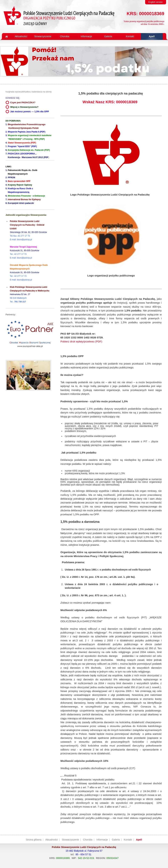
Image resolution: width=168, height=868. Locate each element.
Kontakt (128, 840)
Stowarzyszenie (70, 840)
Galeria (116, 840)
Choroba (88, 840)
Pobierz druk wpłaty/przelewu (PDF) (81, 341)
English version (156, 2)
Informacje (102, 840)
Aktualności (52, 840)
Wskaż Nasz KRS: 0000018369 (110, 102)
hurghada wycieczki (15, 92)
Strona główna (34, 840)
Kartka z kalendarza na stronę (38, 92)
